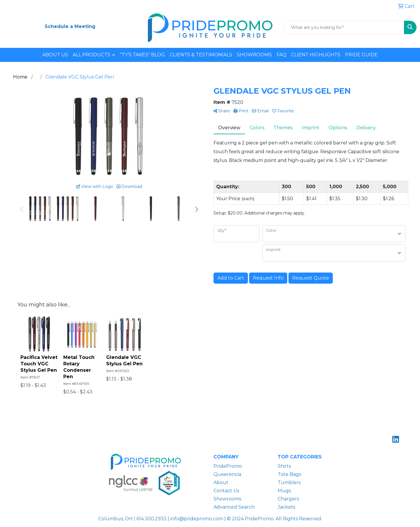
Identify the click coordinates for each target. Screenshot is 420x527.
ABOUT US (55, 55)
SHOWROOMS (254, 55)
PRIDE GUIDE (361, 55)
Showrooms (227, 499)
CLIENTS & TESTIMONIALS (201, 55)
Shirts (284, 466)
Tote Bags (289, 474)
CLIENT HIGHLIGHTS (316, 55)
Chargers (288, 499)
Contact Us (226, 491)
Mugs (284, 491)
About (221, 482)
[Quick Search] (344, 27)
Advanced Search (234, 507)
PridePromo (228, 466)
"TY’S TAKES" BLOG (142, 55)
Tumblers (289, 482)
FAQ (281, 55)
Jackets (286, 507)
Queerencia (227, 474)
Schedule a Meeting (70, 26)
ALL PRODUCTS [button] (91, 55)
